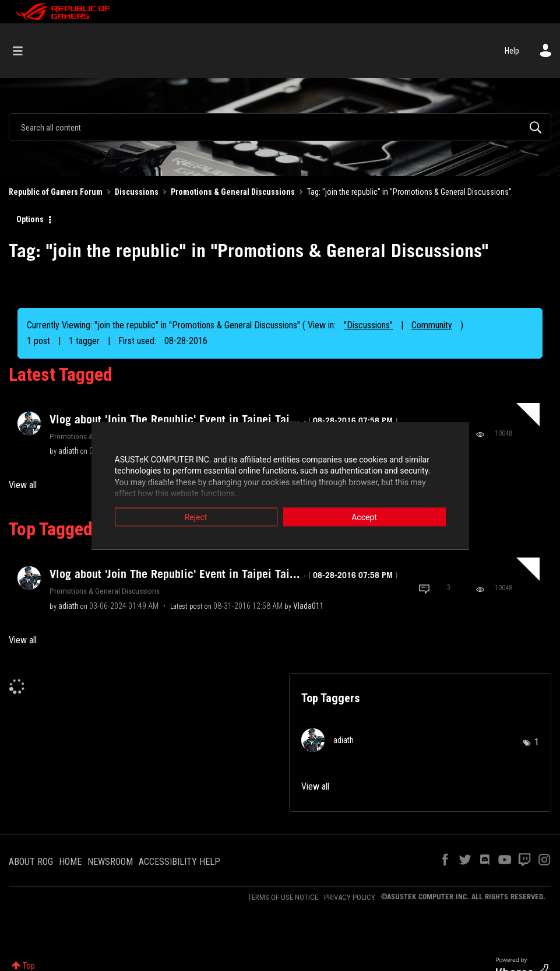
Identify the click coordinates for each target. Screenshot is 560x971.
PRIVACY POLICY (350, 897)
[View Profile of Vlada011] (309, 606)
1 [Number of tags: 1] (537, 742)
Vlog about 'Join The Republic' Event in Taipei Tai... (223, 419)
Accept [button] (364, 517)
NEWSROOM (110, 862)
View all (23, 485)
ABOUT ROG (31, 862)
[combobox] (280, 127)
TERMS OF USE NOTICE (283, 897)
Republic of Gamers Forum (56, 192)
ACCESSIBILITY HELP (179, 862)
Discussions (137, 192)
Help (512, 51)
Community (432, 325)
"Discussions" (368, 325)
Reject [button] (196, 517)
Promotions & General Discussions (233, 192)
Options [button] (30, 219)
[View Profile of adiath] (68, 451)
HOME (70, 862)
